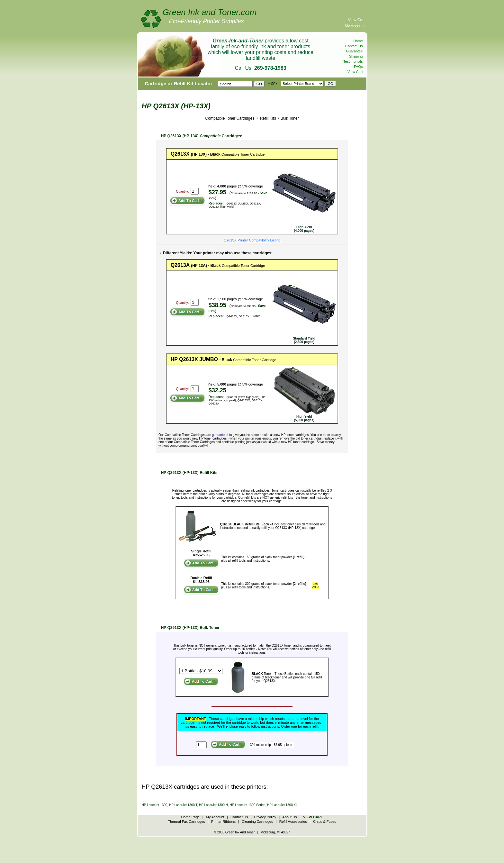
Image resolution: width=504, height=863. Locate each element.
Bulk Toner (290, 118)
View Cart (356, 20)
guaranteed (220, 435)
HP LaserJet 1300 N (213, 805)
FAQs (358, 67)
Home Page (190, 817)
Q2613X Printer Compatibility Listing (252, 240)
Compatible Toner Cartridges (230, 118)
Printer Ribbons (223, 822)
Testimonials (353, 61)
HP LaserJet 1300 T (183, 805)
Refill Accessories (293, 822)
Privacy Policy (265, 817)
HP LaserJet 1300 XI (282, 805)
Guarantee (355, 51)
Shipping (356, 56)
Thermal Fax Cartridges (186, 822)
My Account (355, 26)
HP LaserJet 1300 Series (247, 805)
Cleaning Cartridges (257, 822)
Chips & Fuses (325, 822)
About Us (289, 817)
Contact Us (354, 46)
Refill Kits (267, 118)
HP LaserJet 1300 (155, 805)
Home (358, 41)
